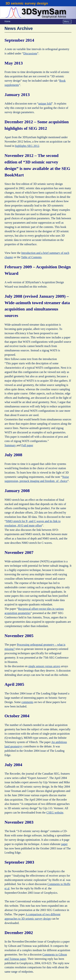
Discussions (30, 53)
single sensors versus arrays (44, 666)
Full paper (27, 445)
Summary (10, 445)
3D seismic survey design (27, 3)
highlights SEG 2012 (27, 146)
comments (28, 702)
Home (7, 21)
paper (64, 844)
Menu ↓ (67, 22)
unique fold (45, 104)
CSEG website (55, 813)
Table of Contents (31, 257)
